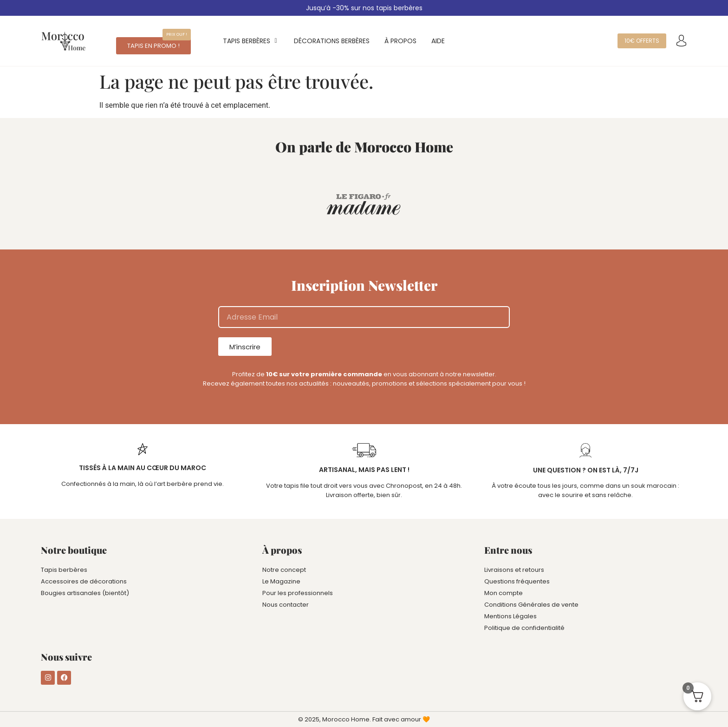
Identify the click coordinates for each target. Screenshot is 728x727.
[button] (177, 35)
